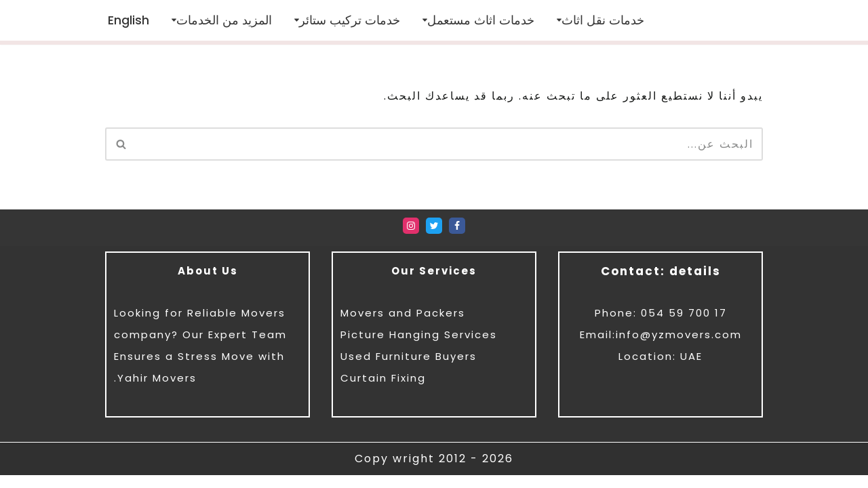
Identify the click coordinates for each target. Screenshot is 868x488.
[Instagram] (411, 239)
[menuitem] (129, 20)
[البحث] (449, 144)
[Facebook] (457, 239)
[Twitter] (434, 239)
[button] (559, 21)
